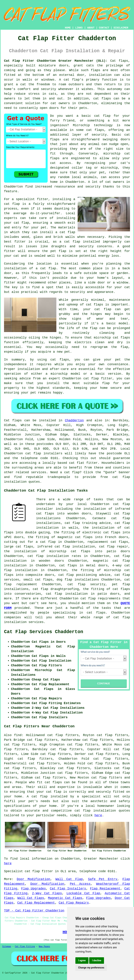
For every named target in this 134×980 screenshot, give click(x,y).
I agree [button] (82, 960)
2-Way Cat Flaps (47, 893)
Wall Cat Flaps (31, 898)
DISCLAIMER (121, 28)
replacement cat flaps (108, 542)
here (98, 815)
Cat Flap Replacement (36, 903)
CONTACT (104, 28)
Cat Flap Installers (68, 889)
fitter (43, 199)
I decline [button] (97, 960)
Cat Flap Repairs (74, 903)
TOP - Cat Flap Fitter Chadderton (34, 911)
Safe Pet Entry (103, 879)
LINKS (79, 28)
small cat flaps (38, 580)
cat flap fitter (98, 379)
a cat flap (46, 268)
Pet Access (80, 884)
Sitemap (7, 947)
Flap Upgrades (33, 889)
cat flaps (94, 305)
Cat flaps (119, 61)
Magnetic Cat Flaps (65, 898)
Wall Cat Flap (69, 879)
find (18, 735)
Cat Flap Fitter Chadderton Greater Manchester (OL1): (56, 61)
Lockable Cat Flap (83, 893)
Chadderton (74, 420)
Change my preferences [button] (91, 968)
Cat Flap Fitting (25, 947)
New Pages (44, 947)
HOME (68, 28)
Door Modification (33, 879)
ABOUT (91, 28)
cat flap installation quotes (102, 811)
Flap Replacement (105, 889)
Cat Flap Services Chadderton (44, 632)
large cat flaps (18, 547)
